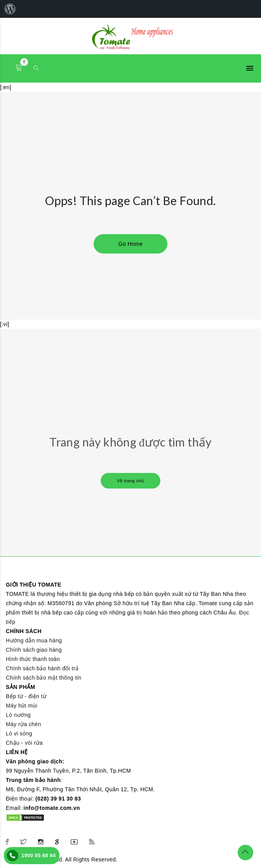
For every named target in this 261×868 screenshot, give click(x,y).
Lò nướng (18, 715)
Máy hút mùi (22, 706)
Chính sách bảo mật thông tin (44, 678)
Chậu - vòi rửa (24, 743)
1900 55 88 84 (38, 855)
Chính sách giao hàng (34, 650)
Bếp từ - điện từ (26, 696)
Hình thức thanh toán (33, 659)
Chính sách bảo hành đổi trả (42, 668)
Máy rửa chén (23, 724)
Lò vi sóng (19, 733)
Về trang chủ (130, 481)
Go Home (131, 244)
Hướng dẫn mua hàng (34, 640)
